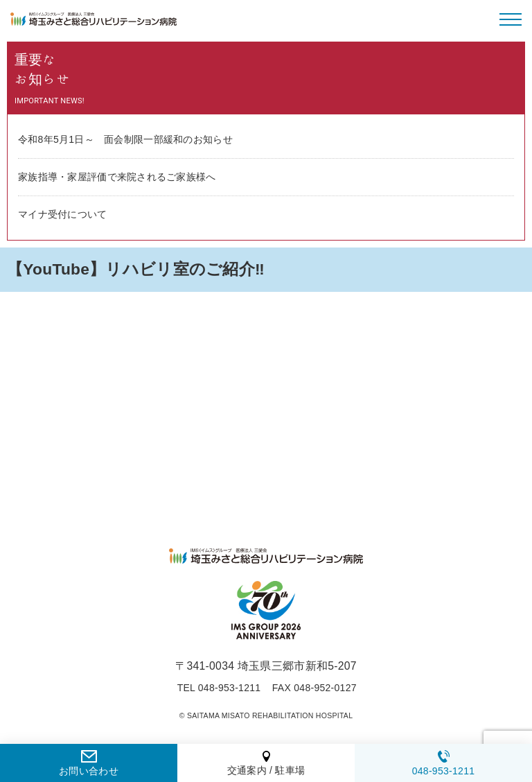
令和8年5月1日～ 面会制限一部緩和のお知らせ (125, 139)
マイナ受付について (63, 214)
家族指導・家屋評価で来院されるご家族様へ (117, 177)
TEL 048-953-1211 (219, 688)
